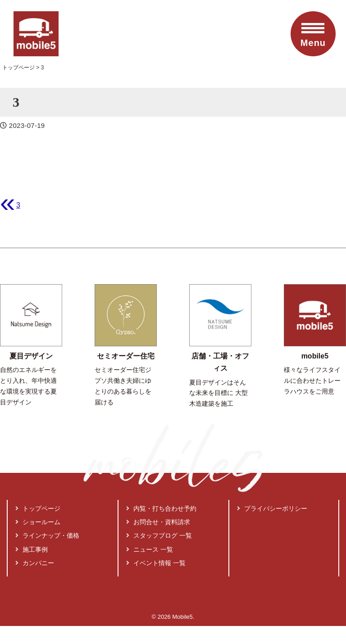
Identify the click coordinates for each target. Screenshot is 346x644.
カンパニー (35, 563)
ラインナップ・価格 (47, 535)
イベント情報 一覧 (156, 563)
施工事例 (32, 549)
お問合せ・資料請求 (158, 522)
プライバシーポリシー (272, 508)
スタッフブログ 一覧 (159, 535)
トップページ (38, 508)
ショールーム (38, 522)
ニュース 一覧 (150, 549)
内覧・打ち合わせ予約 (161, 508)
